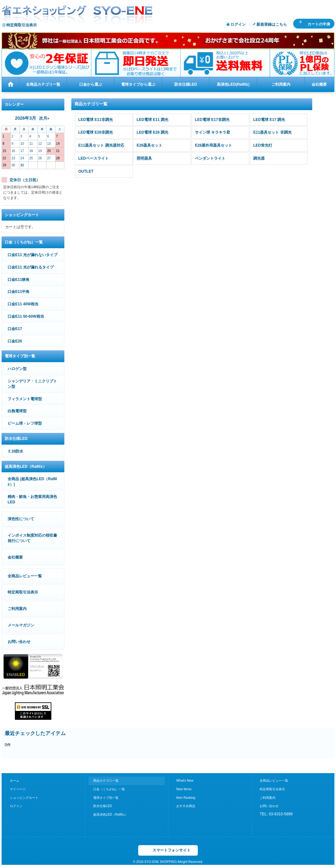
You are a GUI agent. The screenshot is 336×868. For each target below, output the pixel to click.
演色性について (21, 519)
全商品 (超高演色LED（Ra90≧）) (32, 482)
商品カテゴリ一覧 (106, 781)
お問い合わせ (19, 642)
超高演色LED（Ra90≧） (111, 815)
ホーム (15, 781)
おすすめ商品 (186, 806)
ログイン (238, 24)
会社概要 (15, 557)
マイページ (18, 789)
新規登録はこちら (272, 24)
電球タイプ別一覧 (106, 798)
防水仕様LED (103, 806)
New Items (184, 789)
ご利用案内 (17, 609)
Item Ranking (186, 798)
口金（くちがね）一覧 (109, 789)
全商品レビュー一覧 (25, 576)
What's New (185, 781)
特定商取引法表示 (22, 25)
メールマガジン (21, 625)
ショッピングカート (24, 798)
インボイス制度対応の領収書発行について (32, 538)
